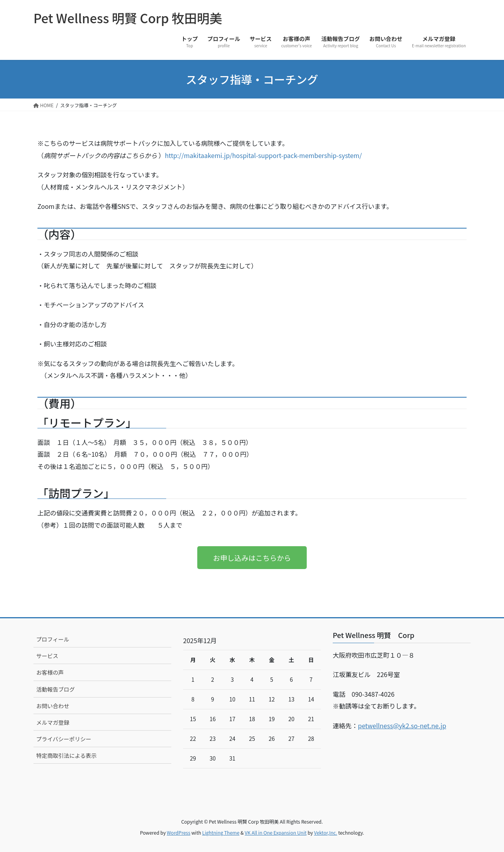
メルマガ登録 (53, 722)
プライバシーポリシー (64, 739)
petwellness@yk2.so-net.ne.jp (402, 726)
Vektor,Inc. (325, 832)
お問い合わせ (53, 706)
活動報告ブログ (56, 689)
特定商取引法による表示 (67, 755)
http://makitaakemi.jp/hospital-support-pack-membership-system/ (263, 155)
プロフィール (53, 639)
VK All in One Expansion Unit (276, 832)
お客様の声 (50, 672)
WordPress (179, 832)
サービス (47, 656)
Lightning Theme (221, 832)
